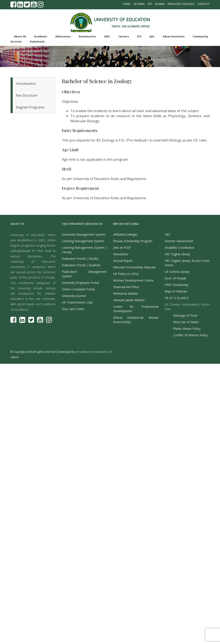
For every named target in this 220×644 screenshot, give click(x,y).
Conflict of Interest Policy (190, 335)
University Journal (74, 296)
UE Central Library (177, 272)
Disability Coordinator (180, 248)
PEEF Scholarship (176, 285)
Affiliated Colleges (181, 4)
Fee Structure (27, 95)
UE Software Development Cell (94, 352)
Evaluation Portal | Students (81, 265)
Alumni (160, 4)
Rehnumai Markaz (126, 293)
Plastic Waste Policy (187, 329)
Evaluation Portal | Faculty (80, 259)
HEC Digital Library (177, 254)
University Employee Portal (80, 283)
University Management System (84, 234)
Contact (204, 4)
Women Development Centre (133, 280)
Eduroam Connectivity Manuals (134, 267)
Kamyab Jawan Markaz (129, 300)
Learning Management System (83, 241)
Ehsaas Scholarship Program (133, 241)
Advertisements (174, 36)
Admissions (63, 36)
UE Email (139, 4)
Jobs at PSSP (122, 248)
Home (127, 4)
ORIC (107, 36)
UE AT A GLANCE (177, 298)
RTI (150, 4)
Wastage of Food (185, 315)
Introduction (26, 84)
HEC (168, 234)
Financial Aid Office (126, 287)
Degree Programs (30, 107)
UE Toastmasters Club (77, 302)
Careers (124, 36)
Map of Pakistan (176, 291)
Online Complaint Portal (78, 289)
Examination (87, 36)
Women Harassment (179, 241)
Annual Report (123, 261)
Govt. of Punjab (175, 278)
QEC (152, 36)
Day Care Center (73, 309)
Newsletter (121, 254)
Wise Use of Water (186, 322)
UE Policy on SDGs (126, 274)
